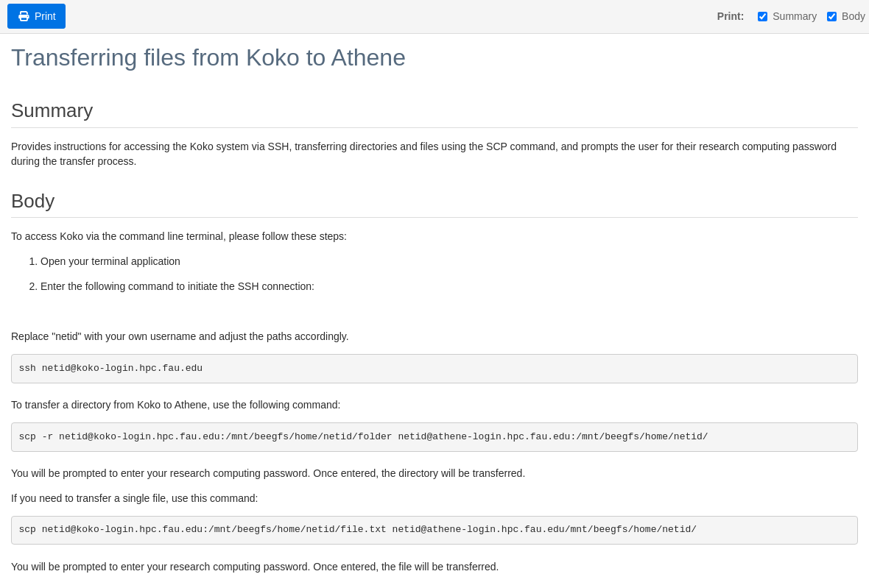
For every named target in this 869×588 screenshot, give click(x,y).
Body (846, 16)
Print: (731, 16)
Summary (787, 16)
